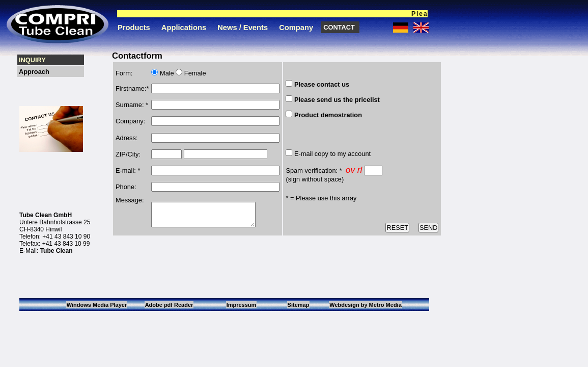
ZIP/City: (128, 151)
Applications (184, 28)
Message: (130, 196)
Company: (130, 120)
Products (134, 28)
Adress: (127, 135)
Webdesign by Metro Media (366, 305)
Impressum (242, 305)
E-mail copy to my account (332, 154)
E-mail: (126, 167)
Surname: (130, 104)
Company (296, 28)
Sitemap (299, 305)
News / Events (243, 28)
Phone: (126, 183)
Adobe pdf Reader (169, 305)
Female (194, 73)
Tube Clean (57, 251)
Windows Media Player (97, 305)
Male (166, 73)
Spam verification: (312, 171)
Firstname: (131, 88)
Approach (34, 72)
